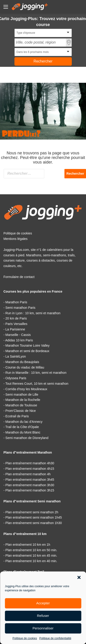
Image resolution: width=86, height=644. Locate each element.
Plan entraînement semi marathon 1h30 (34, 523)
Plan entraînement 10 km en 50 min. (31, 550)
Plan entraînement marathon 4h (28, 474)
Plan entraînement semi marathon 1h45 (34, 517)
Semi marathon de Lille (22, 395)
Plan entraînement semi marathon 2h (32, 512)
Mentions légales (15, 239)
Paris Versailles (17, 324)
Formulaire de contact (19, 277)
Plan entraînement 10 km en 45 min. (31, 556)
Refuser (43, 616)
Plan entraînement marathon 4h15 (30, 469)
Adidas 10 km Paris (19, 340)
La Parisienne (15, 329)
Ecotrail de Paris (17, 416)
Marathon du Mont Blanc (23, 432)
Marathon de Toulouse (21, 405)
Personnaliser (43, 628)
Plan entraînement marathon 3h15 (30, 490)
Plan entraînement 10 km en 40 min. (31, 561)
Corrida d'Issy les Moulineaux (26, 389)
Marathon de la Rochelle (23, 400)
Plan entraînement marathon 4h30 (30, 463)
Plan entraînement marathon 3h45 (30, 480)
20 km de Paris (16, 318)
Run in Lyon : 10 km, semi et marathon (33, 313)
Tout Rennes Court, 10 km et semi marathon (37, 384)
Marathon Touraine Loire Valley (28, 345)
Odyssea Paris (16, 378)
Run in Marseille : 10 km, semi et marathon (36, 373)
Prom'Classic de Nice (21, 411)
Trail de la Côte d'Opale (22, 427)
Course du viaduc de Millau (25, 367)
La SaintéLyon (16, 356)
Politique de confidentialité (55, 638)
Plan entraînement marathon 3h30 (30, 485)
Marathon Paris (16, 302)
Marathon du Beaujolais (22, 362)
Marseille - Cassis (18, 335)
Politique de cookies (25, 638)
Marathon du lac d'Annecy (24, 422)
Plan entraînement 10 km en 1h (28, 545)
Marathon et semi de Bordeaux (27, 351)
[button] (79, 577)
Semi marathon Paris (21, 308)
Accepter (43, 603)
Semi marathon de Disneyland (27, 438)
